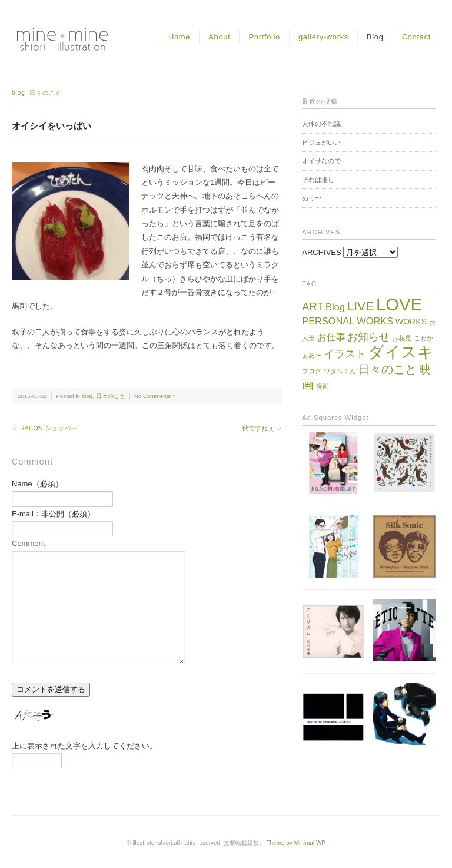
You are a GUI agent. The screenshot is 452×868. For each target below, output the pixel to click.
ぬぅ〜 (312, 198)
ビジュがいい (321, 143)
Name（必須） (37, 484)
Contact (416, 37)
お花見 (402, 338)
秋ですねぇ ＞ (262, 428)
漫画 (323, 386)
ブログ (312, 371)
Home (179, 37)
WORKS (411, 322)
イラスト (345, 354)
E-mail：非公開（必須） (53, 514)
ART (313, 307)
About (219, 37)
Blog (375, 37)
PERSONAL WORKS (348, 321)
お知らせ (368, 337)
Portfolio (264, 37)
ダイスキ (401, 352)
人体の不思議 (321, 124)
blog (19, 93)
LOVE (399, 304)
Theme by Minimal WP (296, 843)
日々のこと (46, 93)
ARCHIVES (321, 252)
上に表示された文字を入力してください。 (84, 746)
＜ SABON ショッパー (44, 428)
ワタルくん (340, 371)
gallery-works (323, 37)
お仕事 (331, 337)
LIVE (360, 306)
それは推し (318, 180)
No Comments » (155, 396)
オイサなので (321, 161)
